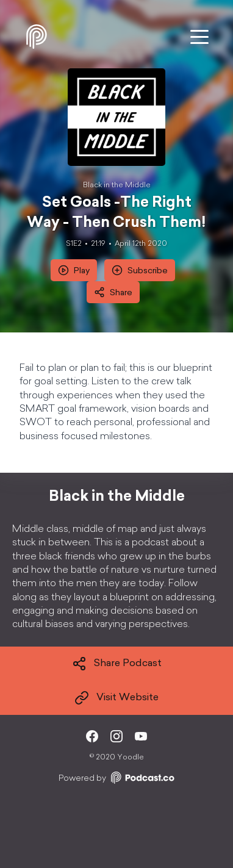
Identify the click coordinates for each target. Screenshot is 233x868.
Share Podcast (117, 664)
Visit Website (116, 698)
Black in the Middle (117, 185)
